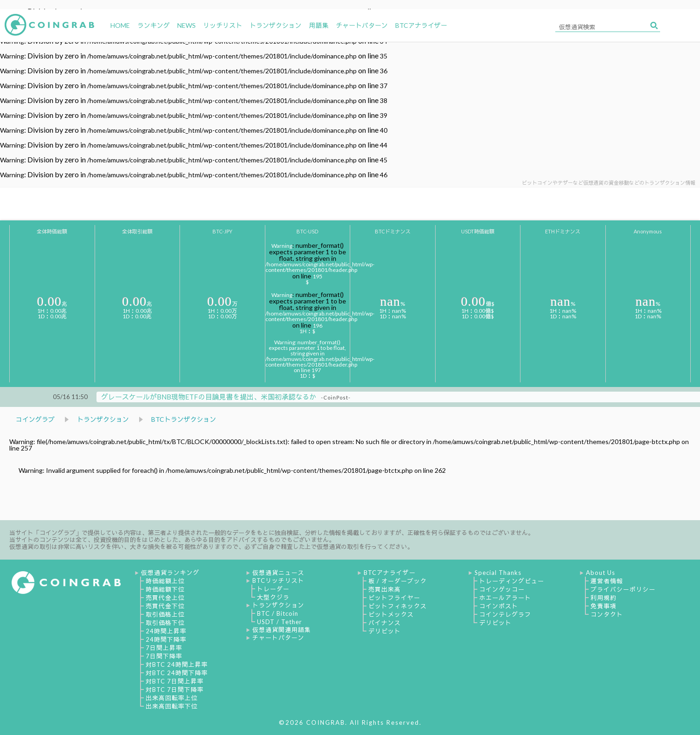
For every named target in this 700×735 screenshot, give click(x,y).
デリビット (385, 631)
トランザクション (103, 419)
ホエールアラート (505, 598)
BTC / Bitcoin (278, 613)
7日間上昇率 (164, 648)
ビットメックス (391, 614)
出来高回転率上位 (172, 698)
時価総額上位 (165, 581)
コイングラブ (35, 419)
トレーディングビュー (512, 581)
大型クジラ (273, 597)
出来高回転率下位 (172, 706)
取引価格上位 (165, 614)
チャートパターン (278, 638)
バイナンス (385, 623)
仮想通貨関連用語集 (282, 630)
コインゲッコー (502, 589)
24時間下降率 (166, 639)
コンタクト (607, 614)
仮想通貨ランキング (170, 573)
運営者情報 (607, 581)
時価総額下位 (165, 589)
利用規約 (604, 598)
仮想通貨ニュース (278, 573)
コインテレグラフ (505, 614)
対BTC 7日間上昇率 (175, 681)
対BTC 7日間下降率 (175, 690)
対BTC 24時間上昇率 (177, 664)
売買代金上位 (165, 598)
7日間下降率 (164, 656)
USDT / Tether (279, 622)
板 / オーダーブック (398, 581)
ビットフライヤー (394, 598)
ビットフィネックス (398, 606)
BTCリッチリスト (278, 580)
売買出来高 (385, 589)
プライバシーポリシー (623, 589)
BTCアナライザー (390, 573)
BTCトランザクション (184, 419)
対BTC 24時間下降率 (177, 673)
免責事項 (604, 606)
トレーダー (273, 589)
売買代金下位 (165, 606)
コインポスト (499, 606)
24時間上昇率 (166, 631)
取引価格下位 (165, 623)
